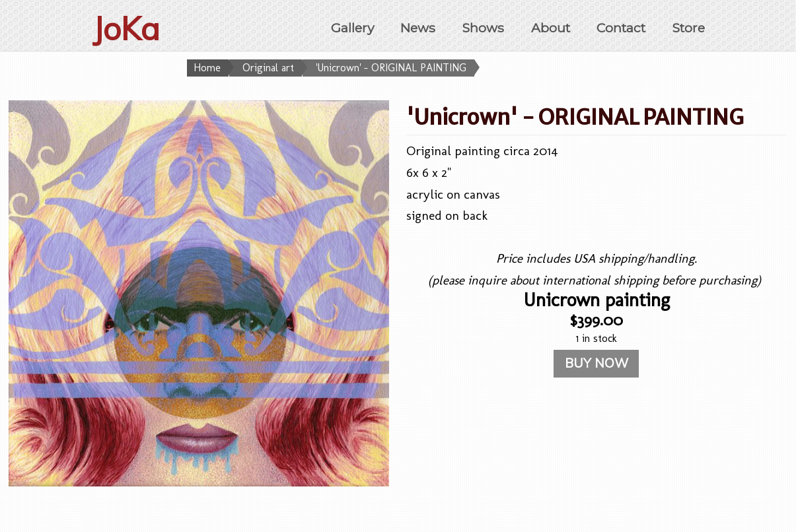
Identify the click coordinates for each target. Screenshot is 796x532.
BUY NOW (597, 363)
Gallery (352, 28)
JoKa (126, 28)
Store (688, 28)
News (418, 28)
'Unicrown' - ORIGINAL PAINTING (391, 68)
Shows (483, 28)
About (551, 28)
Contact (621, 28)
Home (207, 68)
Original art (268, 68)
